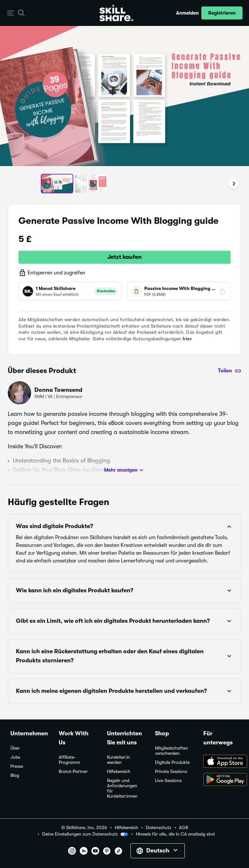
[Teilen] (230, 371)
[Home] (116, 13)
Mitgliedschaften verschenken (172, 751)
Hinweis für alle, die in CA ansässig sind (175, 834)
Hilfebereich (119, 772)
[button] (11, 13)
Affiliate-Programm (69, 760)
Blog (15, 775)
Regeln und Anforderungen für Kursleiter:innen (122, 788)
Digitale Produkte (172, 762)
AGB (184, 828)
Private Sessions (171, 772)
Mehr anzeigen (125, 470)
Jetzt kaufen (124, 257)
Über (15, 748)
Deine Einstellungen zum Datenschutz (85, 834)
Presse (17, 766)
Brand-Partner (73, 772)
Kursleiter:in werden (119, 760)
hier (187, 339)
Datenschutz (159, 828)
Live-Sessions (168, 781)
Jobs (15, 757)
